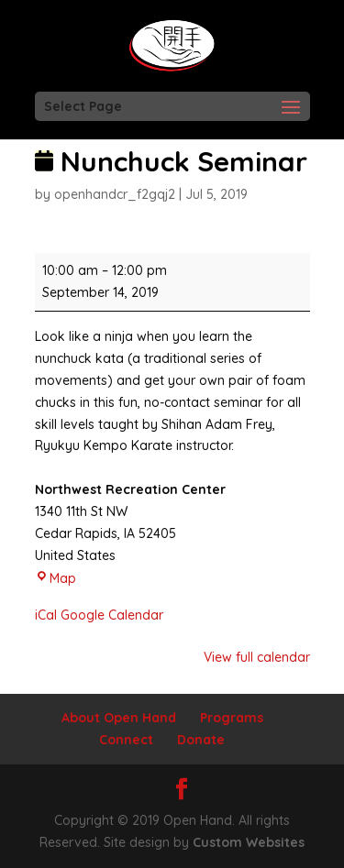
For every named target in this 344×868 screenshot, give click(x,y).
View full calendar (257, 657)
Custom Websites (249, 842)
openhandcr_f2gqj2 (115, 194)
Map (55, 578)
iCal (46, 615)
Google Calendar (112, 615)
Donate (201, 740)
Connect (126, 740)
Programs (232, 718)
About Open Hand (119, 718)
